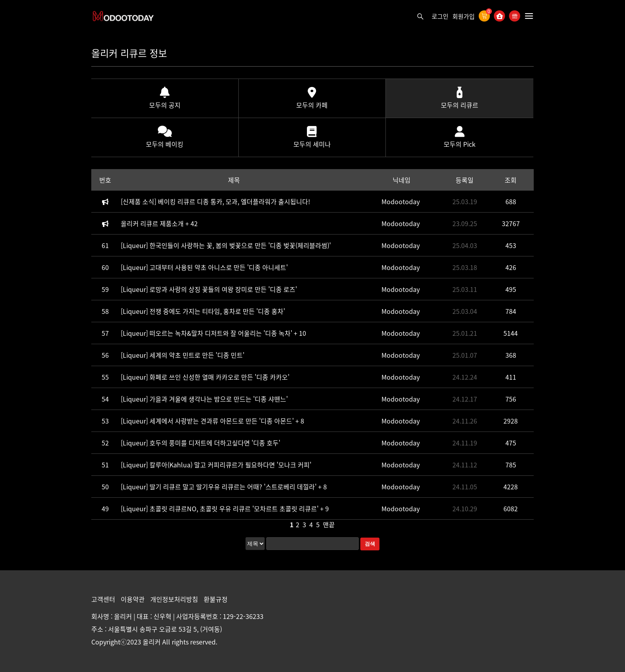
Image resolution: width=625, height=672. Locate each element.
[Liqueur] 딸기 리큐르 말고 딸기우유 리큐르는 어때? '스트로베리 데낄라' (219, 487)
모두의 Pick (460, 137)
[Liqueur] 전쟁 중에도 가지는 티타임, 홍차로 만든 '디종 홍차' (203, 311)
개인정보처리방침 (175, 599)
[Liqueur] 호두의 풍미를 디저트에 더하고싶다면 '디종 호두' (200, 443)
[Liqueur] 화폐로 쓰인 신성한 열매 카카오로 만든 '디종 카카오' (205, 377)
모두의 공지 (165, 98)
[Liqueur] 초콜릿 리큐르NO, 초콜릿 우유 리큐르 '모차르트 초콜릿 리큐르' (220, 508)
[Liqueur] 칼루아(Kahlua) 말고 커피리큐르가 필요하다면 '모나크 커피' (216, 465)
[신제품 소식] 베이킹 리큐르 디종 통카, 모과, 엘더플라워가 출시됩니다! (215, 201)
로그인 (440, 16)
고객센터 (104, 599)
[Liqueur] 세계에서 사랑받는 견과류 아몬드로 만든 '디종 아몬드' (208, 421)
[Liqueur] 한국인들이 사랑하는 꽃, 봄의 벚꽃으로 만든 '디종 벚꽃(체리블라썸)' (226, 245)
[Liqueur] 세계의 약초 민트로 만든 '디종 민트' (183, 355)
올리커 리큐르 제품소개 (153, 223)
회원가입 (464, 16)
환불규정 (216, 599)
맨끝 (329, 524)
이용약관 (134, 599)
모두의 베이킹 (165, 137)
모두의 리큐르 (460, 98)
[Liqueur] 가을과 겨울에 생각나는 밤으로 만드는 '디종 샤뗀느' (204, 399)
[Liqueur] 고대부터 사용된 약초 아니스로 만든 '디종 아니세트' (204, 267)
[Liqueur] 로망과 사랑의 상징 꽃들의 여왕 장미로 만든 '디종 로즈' (209, 289)
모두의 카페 (312, 98)
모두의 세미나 (312, 137)
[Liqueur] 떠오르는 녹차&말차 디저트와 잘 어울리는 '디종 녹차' (207, 333)
